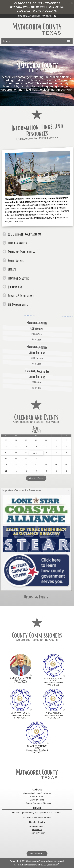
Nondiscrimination (37, 826)
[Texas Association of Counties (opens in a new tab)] (32, 865)
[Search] (55, 16)
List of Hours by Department (38, 817)
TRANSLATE (47, 16)
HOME (19, 16)
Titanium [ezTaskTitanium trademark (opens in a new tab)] (53, 865)
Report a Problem (37, 833)
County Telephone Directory (38, 803)
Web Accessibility (37, 854)
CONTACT (36, 16)
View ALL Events (27, 479)
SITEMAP (27, 16)
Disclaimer (37, 830)
